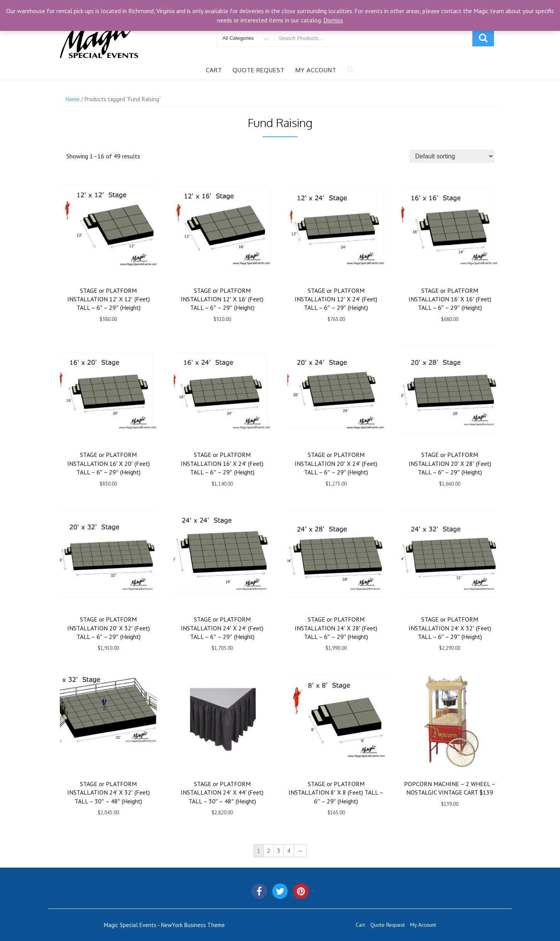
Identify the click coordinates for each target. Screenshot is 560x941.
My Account (316, 70)
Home (73, 99)
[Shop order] (452, 156)
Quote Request (259, 70)
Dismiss (333, 20)
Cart (214, 70)
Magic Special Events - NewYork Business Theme (164, 925)
